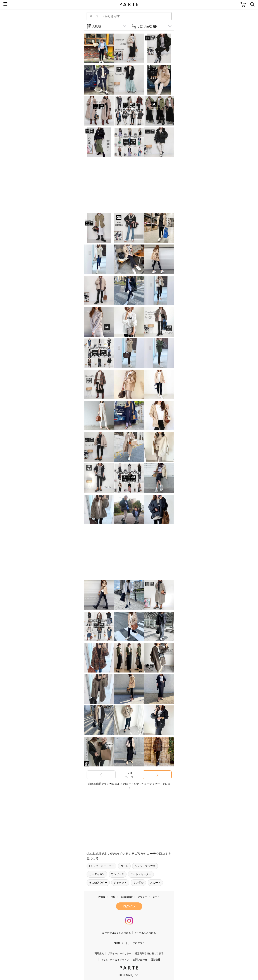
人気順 (96, 26)
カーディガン (97, 874)
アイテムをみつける (145, 933)
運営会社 (155, 959)
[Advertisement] (119, 186)
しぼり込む (147, 26)
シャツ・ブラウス (145, 866)
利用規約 (99, 953)
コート (124, 866)
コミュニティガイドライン (115, 959)
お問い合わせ (140, 959)
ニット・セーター (141, 874)
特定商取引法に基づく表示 (149, 953)
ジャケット (120, 882)
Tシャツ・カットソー (102, 866)
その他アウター (98, 882)
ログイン (129, 906)
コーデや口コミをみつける (116, 933)
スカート (155, 882)
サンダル (138, 882)
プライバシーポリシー (120, 953)
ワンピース (118, 874)
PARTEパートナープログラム (129, 943)
